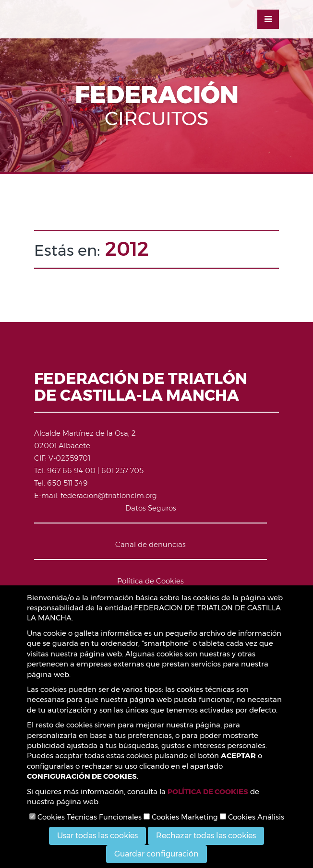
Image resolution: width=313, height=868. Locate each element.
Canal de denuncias (150, 544)
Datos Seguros (151, 508)
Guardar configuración (156, 854)
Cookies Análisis (252, 817)
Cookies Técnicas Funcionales (85, 817)
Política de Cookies (150, 581)
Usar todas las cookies (97, 836)
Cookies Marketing (181, 817)
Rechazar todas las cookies (206, 836)
